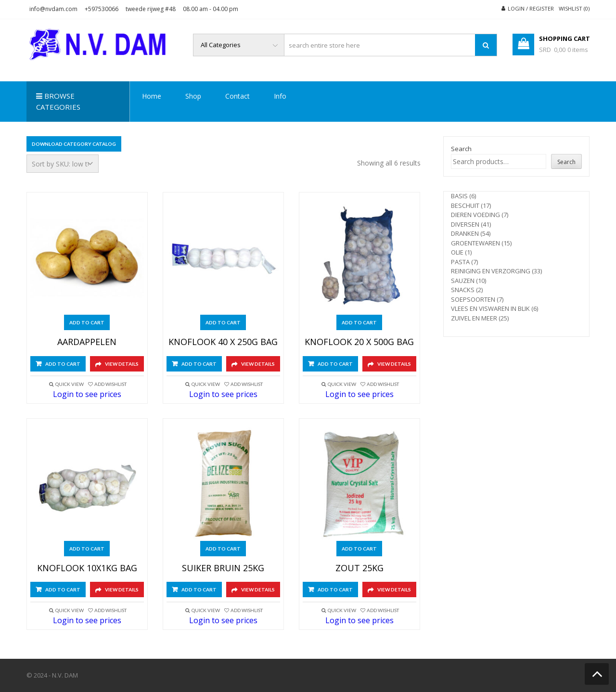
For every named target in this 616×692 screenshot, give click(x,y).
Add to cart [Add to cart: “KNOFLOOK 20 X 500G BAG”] (359, 322)
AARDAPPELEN (87, 342)
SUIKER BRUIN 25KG (223, 568)
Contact (237, 96)
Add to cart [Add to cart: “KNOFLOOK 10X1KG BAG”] (87, 549)
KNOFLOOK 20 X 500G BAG (359, 342)
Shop (193, 96)
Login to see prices (87, 394)
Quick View (70, 384)
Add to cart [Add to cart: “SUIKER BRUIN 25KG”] (223, 549)
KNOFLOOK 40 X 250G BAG (223, 342)
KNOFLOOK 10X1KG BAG (87, 568)
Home (152, 96)
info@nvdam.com (53, 9)
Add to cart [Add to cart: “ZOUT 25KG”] (359, 549)
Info (280, 96)
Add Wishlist (110, 384)
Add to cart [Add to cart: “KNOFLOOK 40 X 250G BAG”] (223, 322)
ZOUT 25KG (359, 568)
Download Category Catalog (74, 144)
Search (461, 149)
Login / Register (531, 8)
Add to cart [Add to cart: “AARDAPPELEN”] (87, 322)
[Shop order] (63, 164)
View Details (122, 364)
